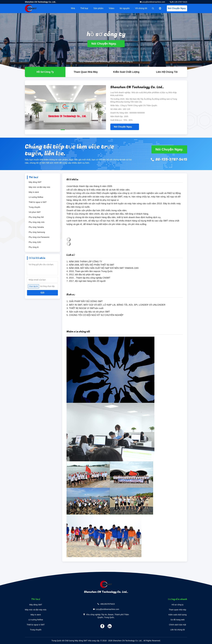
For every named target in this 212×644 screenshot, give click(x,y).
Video (111, 8)
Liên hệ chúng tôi (167, 72)
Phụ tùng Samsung (37, 232)
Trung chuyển (34, 207)
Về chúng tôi (141, 8)
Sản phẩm (98, 8)
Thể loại (84, 8)
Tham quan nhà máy (86, 72)
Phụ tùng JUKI (35, 242)
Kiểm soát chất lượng (126, 72)
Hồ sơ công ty (177, 605)
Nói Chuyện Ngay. (177, 8)
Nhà (73, 8)
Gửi (42, 293)
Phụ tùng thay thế (36, 217)
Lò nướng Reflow (36, 197)
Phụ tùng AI (34, 247)
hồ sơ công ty (45, 72)
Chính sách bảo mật (178, 625)
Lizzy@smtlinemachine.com (153, 2)
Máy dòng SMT (35, 182)
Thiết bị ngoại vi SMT (38, 202)
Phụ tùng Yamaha (36, 227)
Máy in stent (34, 192)
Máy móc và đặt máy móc (39, 187)
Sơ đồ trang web (177, 620)
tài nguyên (125, 8)
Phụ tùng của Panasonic (39, 237)
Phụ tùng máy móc (37, 222)
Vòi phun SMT (35, 212)
